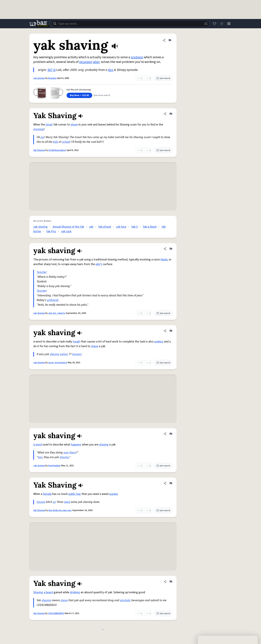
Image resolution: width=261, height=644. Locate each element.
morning (39, 129)
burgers (77, 354)
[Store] (214, 24)
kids (56, 142)
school (66, 142)
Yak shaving (39, 613)
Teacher (42, 272)
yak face (121, 227)
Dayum (41, 502)
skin (98, 264)
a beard (48, 592)
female (47, 494)
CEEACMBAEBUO (56, 613)
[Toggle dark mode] (221, 24)
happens (76, 445)
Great (49, 125)
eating (64, 354)
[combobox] (130, 24)
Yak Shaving (39, 150)
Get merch (163, 78)
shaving (55, 354)
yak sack (66, 231)
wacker (114, 494)
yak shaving (39, 78)
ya (54, 502)
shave (74, 125)
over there (70, 453)
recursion (86, 62)
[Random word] (205, 24)
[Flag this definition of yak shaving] (170, 40)
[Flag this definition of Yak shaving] (171, 582)
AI (54, 70)
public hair (75, 494)
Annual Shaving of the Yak (68, 227)
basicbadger (55, 466)
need (67, 502)
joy (42, 137)
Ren (111, 70)
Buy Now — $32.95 (79, 95)
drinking (75, 592)
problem (137, 57)
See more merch (102, 95)
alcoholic (125, 600)
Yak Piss (51, 231)
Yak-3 (134, 227)
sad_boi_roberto (57, 313)
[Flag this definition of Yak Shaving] (171, 114)
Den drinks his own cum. (60, 510)
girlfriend (53, 300)
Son (40, 457)
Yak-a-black (150, 227)
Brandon (52, 78)
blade (164, 260)
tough (76, 342)
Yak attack (105, 227)
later (96, 62)
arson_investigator (58, 363)
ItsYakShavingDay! (57, 150)
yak (91, 227)
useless (159, 342)
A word (38, 445)
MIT (50, 70)
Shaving (38, 592)
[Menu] (229, 24)
